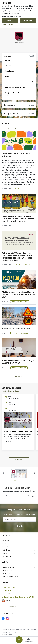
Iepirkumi (6, 544)
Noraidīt (10, 20)
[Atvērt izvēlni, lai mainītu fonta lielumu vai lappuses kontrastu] (28, 641)
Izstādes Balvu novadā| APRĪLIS (18, 431)
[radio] (7, 496)
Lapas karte (6, 573)
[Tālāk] (35, 473)
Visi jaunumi (19, 376)
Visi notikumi (19, 460)
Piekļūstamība (7, 570)
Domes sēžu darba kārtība (19, 368)
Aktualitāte (15, 333)
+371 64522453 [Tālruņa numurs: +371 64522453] (10, 588)
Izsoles (5, 553)
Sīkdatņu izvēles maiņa (10, 577)
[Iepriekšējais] (3, 473)
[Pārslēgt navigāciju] (19, 640)
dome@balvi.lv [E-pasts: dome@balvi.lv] (9, 594)
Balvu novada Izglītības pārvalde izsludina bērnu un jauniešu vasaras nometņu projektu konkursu (18, 219)
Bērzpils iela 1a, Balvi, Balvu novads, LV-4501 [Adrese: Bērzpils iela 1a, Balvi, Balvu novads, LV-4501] (19, 597)
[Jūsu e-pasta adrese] (20, 519)
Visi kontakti (12, 607)
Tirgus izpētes (7, 556)
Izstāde (7, 445)
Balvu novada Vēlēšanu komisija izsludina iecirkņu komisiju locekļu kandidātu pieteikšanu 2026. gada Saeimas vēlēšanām (17, 257)
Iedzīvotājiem (17, 189)
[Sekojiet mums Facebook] (3, 619)
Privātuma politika (9, 567)
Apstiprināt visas (28, 20)
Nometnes (17, 226)
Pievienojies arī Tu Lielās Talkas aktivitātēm (16, 155)
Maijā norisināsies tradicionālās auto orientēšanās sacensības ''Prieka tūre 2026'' (19, 294)
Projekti (5, 547)
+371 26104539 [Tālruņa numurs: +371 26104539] (9, 591)
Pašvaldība (28, 265)
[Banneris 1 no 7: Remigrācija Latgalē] (19, 473)
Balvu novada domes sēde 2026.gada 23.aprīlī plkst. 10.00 (19, 362)
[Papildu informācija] (11, 601)
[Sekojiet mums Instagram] (7, 619)
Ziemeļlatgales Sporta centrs (20, 302)
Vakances (6, 541)
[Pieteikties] (20, 526)
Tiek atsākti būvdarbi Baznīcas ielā (17, 329)
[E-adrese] (6, 601)
